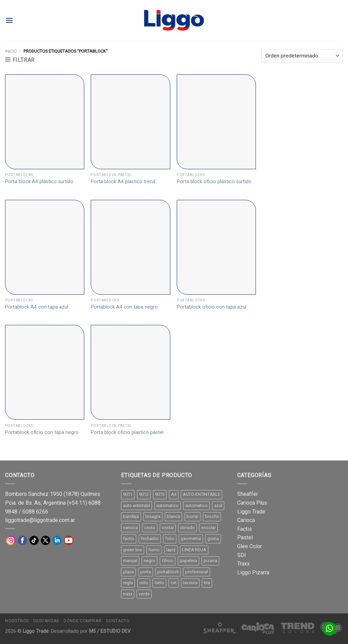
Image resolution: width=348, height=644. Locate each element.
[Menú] (9, 20)
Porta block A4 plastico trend (123, 182)
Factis (245, 529)
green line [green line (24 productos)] (133, 550)
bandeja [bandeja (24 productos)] (131, 516)
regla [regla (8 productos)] (128, 583)
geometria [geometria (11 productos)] (191, 538)
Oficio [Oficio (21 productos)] (168, 561)
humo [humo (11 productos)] (154, 550)
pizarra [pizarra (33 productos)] (210, 561)
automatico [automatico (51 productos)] (168, 506)
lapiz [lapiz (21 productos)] (171, 550)
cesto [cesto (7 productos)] (150, 528)
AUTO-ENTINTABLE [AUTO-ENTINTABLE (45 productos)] (202, 494)
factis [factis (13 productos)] (129, 538)
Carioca (246, 520)
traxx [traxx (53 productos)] (128, 594)
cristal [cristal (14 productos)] (168, 528)
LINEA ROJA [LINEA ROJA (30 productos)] (194, 550)
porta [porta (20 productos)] (146, 572)
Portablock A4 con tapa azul (37, 307)
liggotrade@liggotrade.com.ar (40, 520)
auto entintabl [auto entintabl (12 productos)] (136, 506)
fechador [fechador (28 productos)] (150, 538)
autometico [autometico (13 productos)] (196, 506)
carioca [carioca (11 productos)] (130, 528)
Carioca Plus (252, 503)
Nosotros (17, 621)
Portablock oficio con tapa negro (42, 432)
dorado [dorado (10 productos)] (187, 528)
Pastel (245, 537)
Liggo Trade (251, 512)
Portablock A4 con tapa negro (124, 307)
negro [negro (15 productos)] (150, 561)
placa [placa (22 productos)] (128, 572)
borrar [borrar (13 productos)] (193, 516)
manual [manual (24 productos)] (130, 561)
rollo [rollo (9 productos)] (144, 583)
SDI (242, 555)
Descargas (46, 621)
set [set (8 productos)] (174, 583)
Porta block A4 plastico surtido (39, 182)
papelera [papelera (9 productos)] (188, 561)
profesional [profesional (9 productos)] (197, 572)
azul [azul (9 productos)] (218, 506)
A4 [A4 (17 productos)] (174, 494)
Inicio (11, 51)
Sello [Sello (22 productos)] (159, 583)
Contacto (118, 621)
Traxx (243, 564)
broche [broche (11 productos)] (212, 516)
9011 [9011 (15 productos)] (128, 494)
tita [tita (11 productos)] (207, 583)
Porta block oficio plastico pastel (127, 432)
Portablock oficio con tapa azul (212, 307)
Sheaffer (248, 494)
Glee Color (250, 546)
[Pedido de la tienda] (302, 56)
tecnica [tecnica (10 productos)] (190, 583)
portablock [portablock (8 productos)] (168, 572)
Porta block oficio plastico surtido (214, 182)
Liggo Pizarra (253, 572)
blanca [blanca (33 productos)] (173, 516)
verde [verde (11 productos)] (144, 594)
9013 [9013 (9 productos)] (160, 494)
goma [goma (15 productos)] (213, 538)
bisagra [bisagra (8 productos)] (153, 516)
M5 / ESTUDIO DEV (110, 631)
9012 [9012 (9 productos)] (144, 494)
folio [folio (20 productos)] (170, 538)
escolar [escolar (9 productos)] (208, 528)
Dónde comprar (82, 621)
